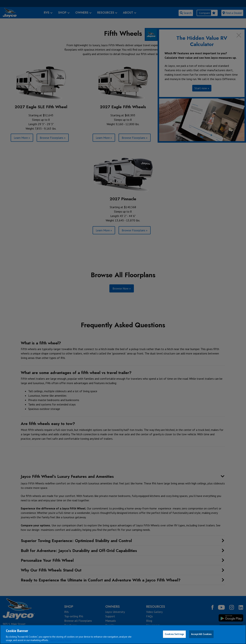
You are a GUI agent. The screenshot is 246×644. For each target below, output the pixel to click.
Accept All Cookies (201, 634)
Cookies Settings (174, 634)
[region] (123, 634)
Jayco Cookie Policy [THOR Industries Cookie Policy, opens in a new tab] (61, 640)
